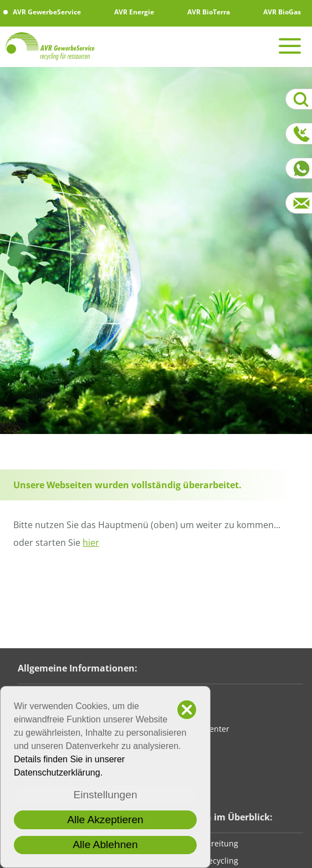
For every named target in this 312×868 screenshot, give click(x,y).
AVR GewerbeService (42, 12)
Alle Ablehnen (105, 844)
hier (91, 542)
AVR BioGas (277, 12)
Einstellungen (105, 795)
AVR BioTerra (204, 12)
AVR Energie (129, 12)
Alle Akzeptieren (105, 820)
